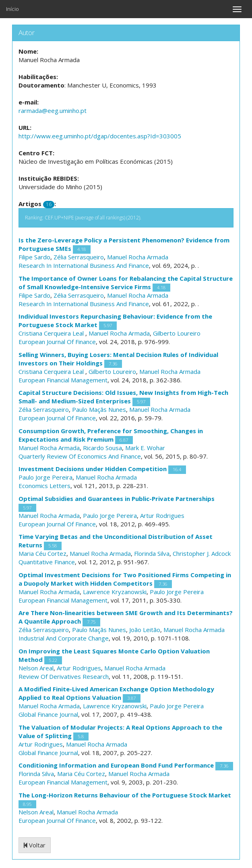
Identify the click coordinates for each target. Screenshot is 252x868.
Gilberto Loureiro (177, 333)
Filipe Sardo (34, 257)
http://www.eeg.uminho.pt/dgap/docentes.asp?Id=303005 (100, 136)
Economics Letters (44, 486)
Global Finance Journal (48, 714)
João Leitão (145, 630)
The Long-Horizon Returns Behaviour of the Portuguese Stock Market (125, 795)
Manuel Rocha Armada (138, 257)
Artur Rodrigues (162, 515)
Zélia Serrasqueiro (79, 257)
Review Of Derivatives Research (64, 676)
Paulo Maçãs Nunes (99, 409)
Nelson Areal (36, 668)
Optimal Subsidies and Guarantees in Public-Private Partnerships (117, 499)
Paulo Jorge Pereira (45, 477)
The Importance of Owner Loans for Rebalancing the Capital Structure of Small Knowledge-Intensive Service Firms (126, 283)
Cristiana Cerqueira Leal (52, 333)
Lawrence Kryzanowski (115, 592)
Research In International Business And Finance (84, 265)
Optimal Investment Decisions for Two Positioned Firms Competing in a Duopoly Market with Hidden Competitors (125, 579)
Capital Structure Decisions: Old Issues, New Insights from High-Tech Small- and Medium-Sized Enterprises (123, 397)
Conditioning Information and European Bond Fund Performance (116, 765)
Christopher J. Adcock (202, 553)
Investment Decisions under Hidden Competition (93, 469)
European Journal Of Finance (57, 342)
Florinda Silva (152, 553)
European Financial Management (63, 380)
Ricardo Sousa (102, 448)
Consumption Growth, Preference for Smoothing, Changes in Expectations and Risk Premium (111, 435)
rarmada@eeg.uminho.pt (53, 111)
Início (12, 9)
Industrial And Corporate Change (64, 638)
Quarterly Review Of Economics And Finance (80, 456)
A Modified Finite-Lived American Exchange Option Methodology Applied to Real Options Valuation (116, 693)
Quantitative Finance (47, 562)
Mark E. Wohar (145, 448)
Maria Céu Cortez (42, 553)
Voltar (35, 845)
